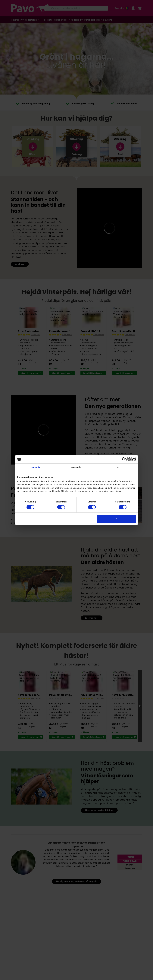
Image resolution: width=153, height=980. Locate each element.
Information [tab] (76, 467)
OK (116, 519)
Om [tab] (117, 467)
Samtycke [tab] (36, 467)
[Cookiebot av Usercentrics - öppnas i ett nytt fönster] (124, 459)
